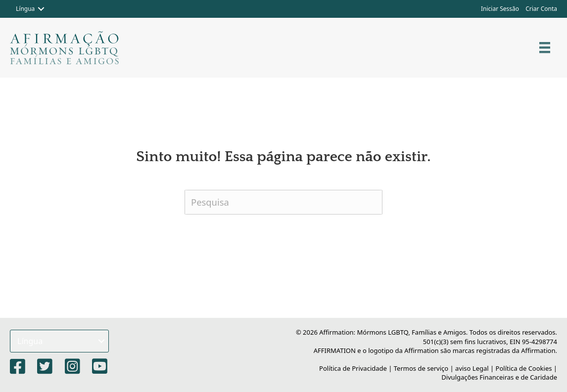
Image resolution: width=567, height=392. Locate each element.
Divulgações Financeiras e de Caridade (499, 377)
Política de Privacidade (353, 368)
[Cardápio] (545, 47)
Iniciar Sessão (500, 9)
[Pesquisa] (283, 202)
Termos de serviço (421, 368)
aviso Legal (472, 368)
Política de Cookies (524, 368)
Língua (25, 9)
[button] (41, 9)
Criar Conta (541, 9)
